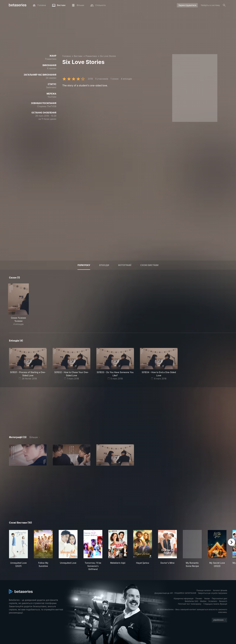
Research (223, 601)
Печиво (199, 598)
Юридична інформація (184, 598)
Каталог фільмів (220, 590)
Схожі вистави (149, 265)
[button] (28, 455)
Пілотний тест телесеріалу (190, 604)
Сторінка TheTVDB (47, 106)
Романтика (91, 56)
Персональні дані (219, 598)
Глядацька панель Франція (215, 604)
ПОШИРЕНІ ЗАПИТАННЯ (185, 593)
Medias (203, 601)
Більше (34, 437)
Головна (67, 56)
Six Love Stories (108, 56)
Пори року (84, 265)
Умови (207, 598)
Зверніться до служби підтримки (213, 593)
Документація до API (164, 593)
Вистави (78, 56)
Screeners (213, 601)
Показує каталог (204, 590)
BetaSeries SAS (191, 601)
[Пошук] (224, 5)
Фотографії (125, 265)
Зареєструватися (187, 5)
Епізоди (104, 265)
